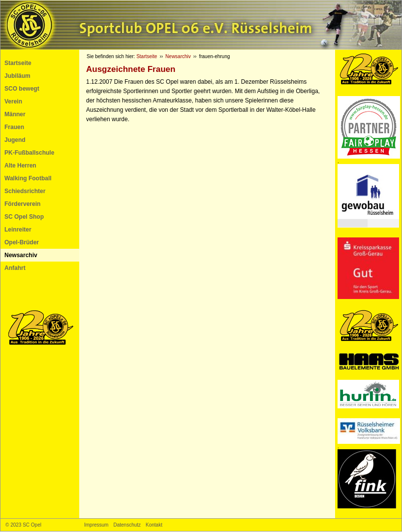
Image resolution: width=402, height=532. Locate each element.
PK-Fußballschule (29, 153)
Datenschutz (127, 525)
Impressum (96, 525)
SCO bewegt (22, 89)
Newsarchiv (21, 255)
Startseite (18, 63)
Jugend (15, 140)
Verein (13, 101)
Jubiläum (17, 76)
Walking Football (28, 178)
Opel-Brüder (22, 242)
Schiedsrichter (25, 191)
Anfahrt (15, 268)
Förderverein (22, 204)
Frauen (14, 127)
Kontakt (154, 525)
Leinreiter (18, 230)
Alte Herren (20, 166)
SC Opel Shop (24, 217)
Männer (15, 114)
